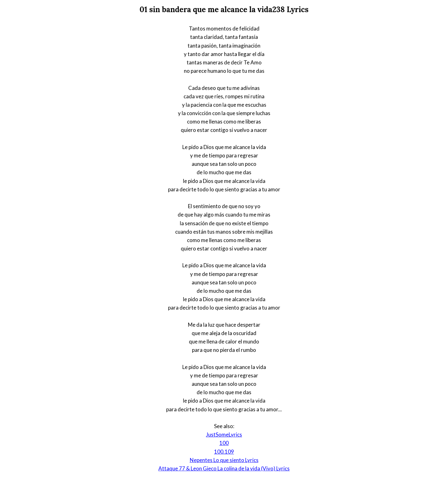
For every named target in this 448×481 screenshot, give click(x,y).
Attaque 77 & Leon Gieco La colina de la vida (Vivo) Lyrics (224, 468)
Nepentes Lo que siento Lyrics (224, 460)
